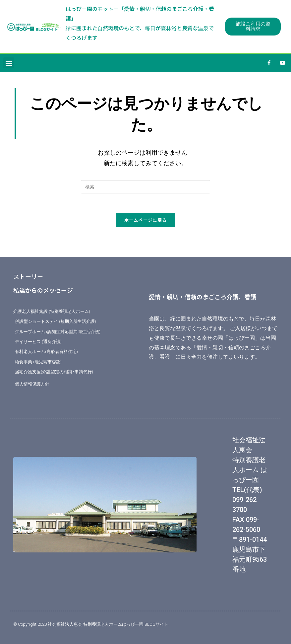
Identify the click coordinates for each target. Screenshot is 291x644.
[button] (9, 63)
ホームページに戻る (146, 220)
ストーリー (28, 276)
